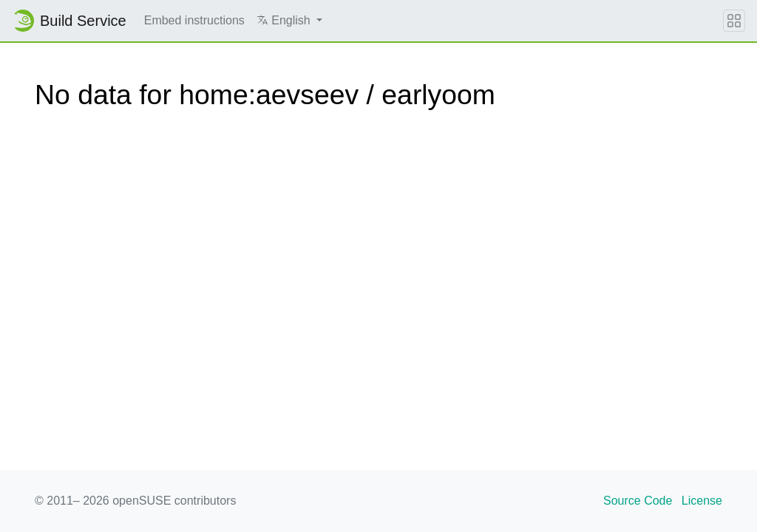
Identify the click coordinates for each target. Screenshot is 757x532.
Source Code (638, 501)
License (702, 501)
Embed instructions (194, 20)
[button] (289, 21)
